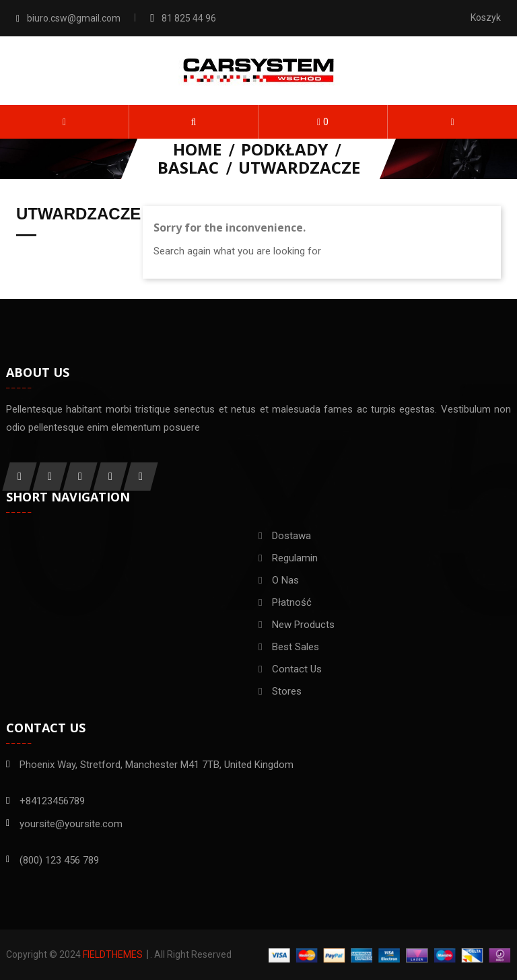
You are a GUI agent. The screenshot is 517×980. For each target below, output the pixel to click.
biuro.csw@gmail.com (74, 18)
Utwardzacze (78, 214)
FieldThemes (113, 954)
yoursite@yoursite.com (71, 824)
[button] (194, 122)
